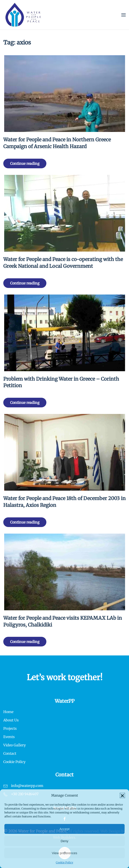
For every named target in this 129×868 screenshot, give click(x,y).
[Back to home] (23, 15)
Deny (64, 841)
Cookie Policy (64, 862)
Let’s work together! (65, 677)
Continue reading (25, 163)
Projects (10, 728)
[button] (122, 795)
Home (8, 712)
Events (9, 737)
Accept (65, 829)
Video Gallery (15, 745)
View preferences (65, 853)
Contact (10, 753)
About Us (11, 720)
